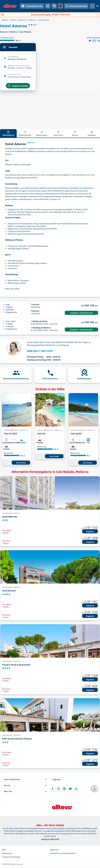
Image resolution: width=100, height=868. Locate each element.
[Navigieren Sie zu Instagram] (58, 790)
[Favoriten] (61, 6)
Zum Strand (21, 464)
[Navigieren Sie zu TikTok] (76, 790)
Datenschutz (7, 854)
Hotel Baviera (9, 592)
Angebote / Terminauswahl (81, 314)
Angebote (92, 134)
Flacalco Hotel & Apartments (16, 666)
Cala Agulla (76, 435)
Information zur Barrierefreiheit (63, 854)
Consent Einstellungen (11, 858)
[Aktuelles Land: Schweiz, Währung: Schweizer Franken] (92, 6)
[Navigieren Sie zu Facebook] (53, 790)
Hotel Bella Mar (10, 518)
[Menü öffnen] (97, 6)
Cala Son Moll (10, 435)
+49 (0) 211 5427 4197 (50, 840)
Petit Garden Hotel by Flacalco (17, 740)
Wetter (75, 134)
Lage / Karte (58, 134)
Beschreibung (8, 134)
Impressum (54, 851)
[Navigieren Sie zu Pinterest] (64, 790)
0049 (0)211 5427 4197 (40, 352)
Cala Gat (41, 435)
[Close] (98, 14)
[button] (26, 781)
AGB (4, 851)
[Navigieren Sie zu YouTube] (70, 790)
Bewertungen (42, 134)
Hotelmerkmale (25, 134)
